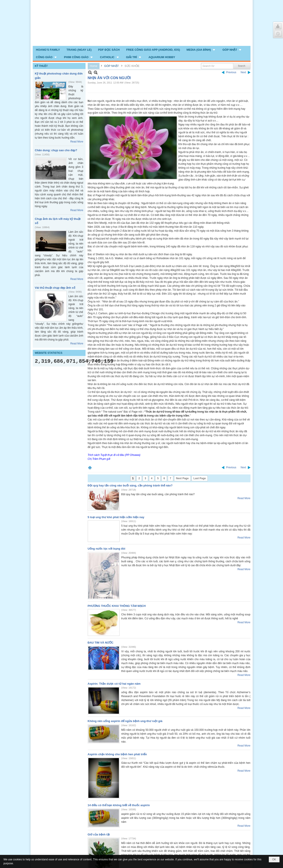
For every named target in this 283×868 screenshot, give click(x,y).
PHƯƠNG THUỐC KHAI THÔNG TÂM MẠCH (117, 606)
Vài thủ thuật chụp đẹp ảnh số (55, 288)
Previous (231, 72)
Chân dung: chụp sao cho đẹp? (56, 150)
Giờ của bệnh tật (99, 834)
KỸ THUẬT (41, 66)
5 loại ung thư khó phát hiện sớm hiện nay (116, 517)
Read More (77, 142)
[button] (201, 50)
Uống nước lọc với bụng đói (107, 549)
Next (243, 72)
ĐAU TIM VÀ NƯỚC (101, 643)
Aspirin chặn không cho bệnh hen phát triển (117, 754)
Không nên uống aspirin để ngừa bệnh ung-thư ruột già (125, 721)
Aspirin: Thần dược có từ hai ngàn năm (114, 684)
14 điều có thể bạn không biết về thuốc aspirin (119, 805)
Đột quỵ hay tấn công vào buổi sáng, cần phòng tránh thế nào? (130, 485)
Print (90, 468)
